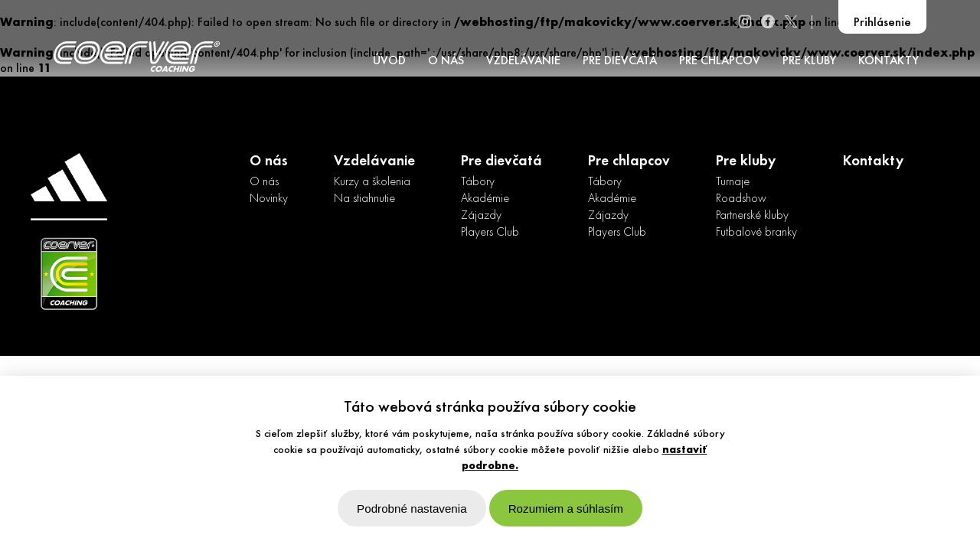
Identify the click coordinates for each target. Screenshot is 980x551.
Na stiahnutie (364, 199)
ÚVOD (389, 61)
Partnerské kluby (752, 216)
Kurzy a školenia (372, 182)
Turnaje (733, 182)
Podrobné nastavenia (412, 509)
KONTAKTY (889, 61)
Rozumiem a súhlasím (566, 509)
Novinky (269, 199)
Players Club (490, 233)
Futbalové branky (756, 233)
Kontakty (873, 161)
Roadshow (741, 199)
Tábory (478, 182)
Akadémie (485, 199)
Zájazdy (481, 216)
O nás (264, 182)
